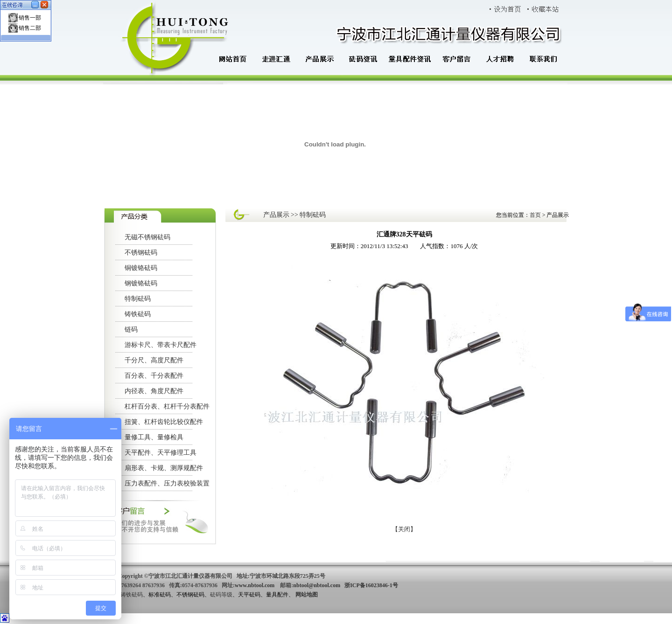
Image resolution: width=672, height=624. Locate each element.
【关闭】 (404, 529)
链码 (131, 329)
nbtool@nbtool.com (317, 585)
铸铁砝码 (138, 314)
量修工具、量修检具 (154, 437)
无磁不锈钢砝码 (147, 237)
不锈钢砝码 (141, 253)
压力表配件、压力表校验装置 (167, 483)
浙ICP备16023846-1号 (371, 585)
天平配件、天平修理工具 (161, 453)
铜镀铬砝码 (141, 268)
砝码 (216, 595)
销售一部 (30, 18)
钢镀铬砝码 (141, 283)
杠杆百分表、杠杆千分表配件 (167, 406)
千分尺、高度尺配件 (154, 360)
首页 (536, 215)
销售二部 (30, 28)
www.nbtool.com (255, 585)
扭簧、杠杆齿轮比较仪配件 (164, 422)
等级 (227, 595)
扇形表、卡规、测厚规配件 (164, 468)
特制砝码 (138, 299)
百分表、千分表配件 (154, 376)
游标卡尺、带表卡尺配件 (161, 345)
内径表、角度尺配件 (154, 391)
